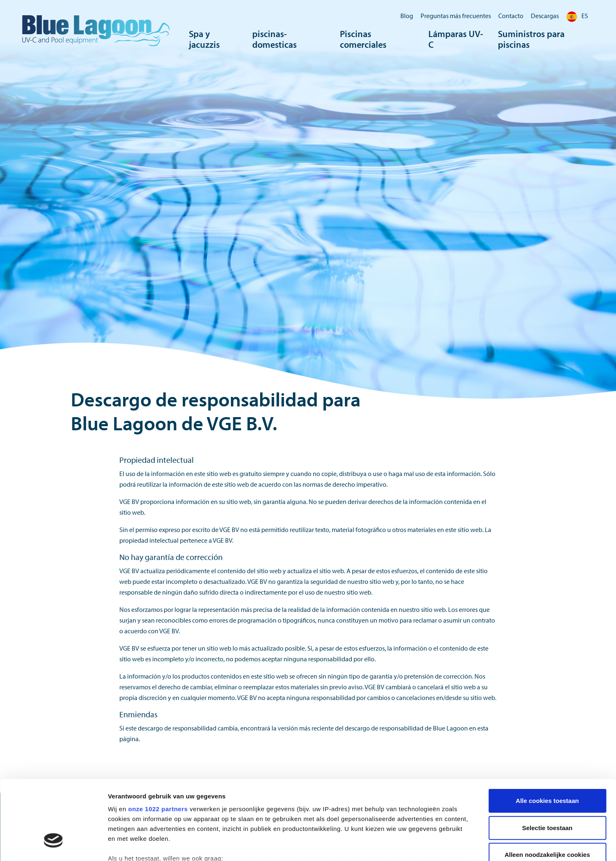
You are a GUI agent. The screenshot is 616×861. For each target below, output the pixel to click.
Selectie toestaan (547, 762)
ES (577, 16)
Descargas (545, 16)
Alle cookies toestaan (547, 735)
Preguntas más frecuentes (456, 16)
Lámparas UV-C (456, 39)
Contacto (511, 16)
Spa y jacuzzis (204, 39)
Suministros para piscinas (531, 39)
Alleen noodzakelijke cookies (547, 789)
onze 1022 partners (158, 743)
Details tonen (445, 845)
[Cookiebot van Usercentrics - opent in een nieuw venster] (53, 845)
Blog (407, 16)
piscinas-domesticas (274, 39)
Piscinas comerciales (363, 39)
